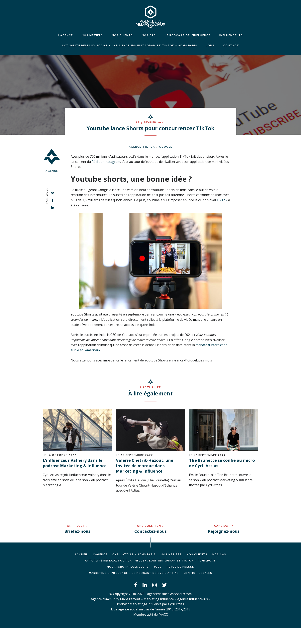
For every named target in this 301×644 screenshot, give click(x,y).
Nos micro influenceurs (128, 567)
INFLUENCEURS (231, 35)
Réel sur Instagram (106, 162)
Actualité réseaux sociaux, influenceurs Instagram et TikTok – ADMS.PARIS (130, 45)
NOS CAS (149, 35)
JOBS (210, 45)
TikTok (222, 200)
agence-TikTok (142, 147)
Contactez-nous (150, 531)
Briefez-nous (77, 531)
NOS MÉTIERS (92, 35)
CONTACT (231, 45)
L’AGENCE (100, 554)
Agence (52, 171)
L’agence (65, 35)
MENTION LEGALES (198, 573)
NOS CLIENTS (122, 35)
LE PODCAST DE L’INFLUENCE (188, 35)
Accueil (81, 554)
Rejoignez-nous (224, 531)
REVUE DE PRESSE (180, 567)
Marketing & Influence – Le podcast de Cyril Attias (134, 573)
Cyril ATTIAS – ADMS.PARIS (134, 554)
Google (166, 147)
